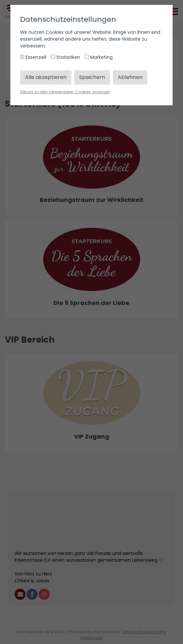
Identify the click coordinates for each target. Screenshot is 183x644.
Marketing (99, 57)
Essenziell (34, 57)
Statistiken (66, 57)
